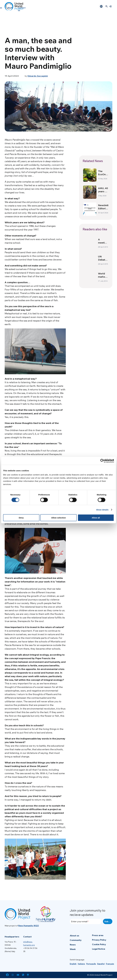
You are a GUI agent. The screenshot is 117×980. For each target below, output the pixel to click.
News (73, 945)
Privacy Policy (99, 940)
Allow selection (58, 518)
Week (10, 8)
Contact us (22, 9)
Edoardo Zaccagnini (38, 76)
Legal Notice (99, 949)
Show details (102, 510)
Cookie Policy (99, 944)
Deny (21, 518)
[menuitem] (73, 964)
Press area (98, 935)
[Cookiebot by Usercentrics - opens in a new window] (102, 461)
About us (74, 936)
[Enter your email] (86, 921)
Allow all (96, 518)
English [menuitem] (73, 964)
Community (76, 940)
